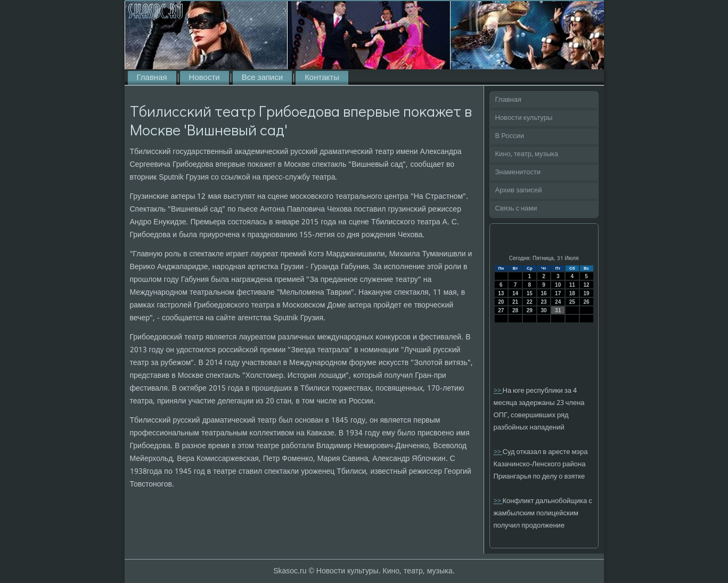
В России (510, 136)
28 (515, 310)
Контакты (322, 78)
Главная (152, 78)
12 (587, 285)
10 (558, 285)
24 (558, 302)
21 (515, 302)
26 (587, 302)
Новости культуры (524, 118)
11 (572, 285)
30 (543, 310)
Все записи (262, 78)
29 (530, 310)
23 (543, 302)
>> (498, 391)
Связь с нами (516, 209)
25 (572, 302)
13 (501, 293)
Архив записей (519, 191)
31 (558, 310)
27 (501, 310)
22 (530, 302)
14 (515, 293)
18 (572, 293)
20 (501, 302)
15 (530, 293)
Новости (205, 78)
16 (543, 293)
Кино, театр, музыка (527, 154)
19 (587, 293)
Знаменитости (518, 172)
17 (558, 293)
